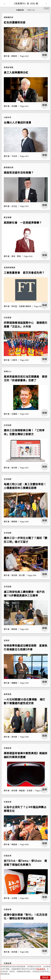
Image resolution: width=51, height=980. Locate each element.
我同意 (45, 977)
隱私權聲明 (41, 969)
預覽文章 (31, 10)
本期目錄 (20, 10)
